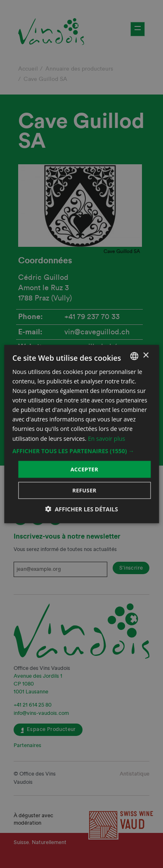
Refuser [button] (84, 490)
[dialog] (81, 434)
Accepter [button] (85, 469)
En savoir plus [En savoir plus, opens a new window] (106, 438)
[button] (81, 451)
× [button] (145, 356)
